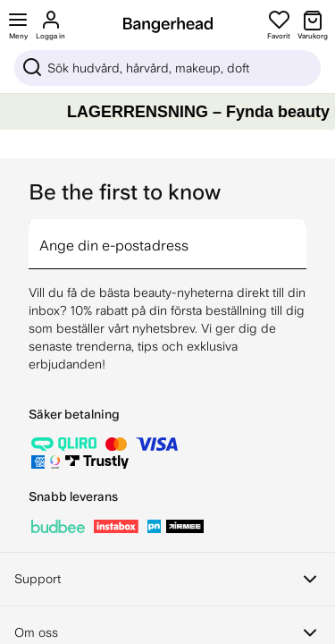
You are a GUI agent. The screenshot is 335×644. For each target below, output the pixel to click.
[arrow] (299, 233)
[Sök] (167, 68)
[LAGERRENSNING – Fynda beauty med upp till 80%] (167, 112)
